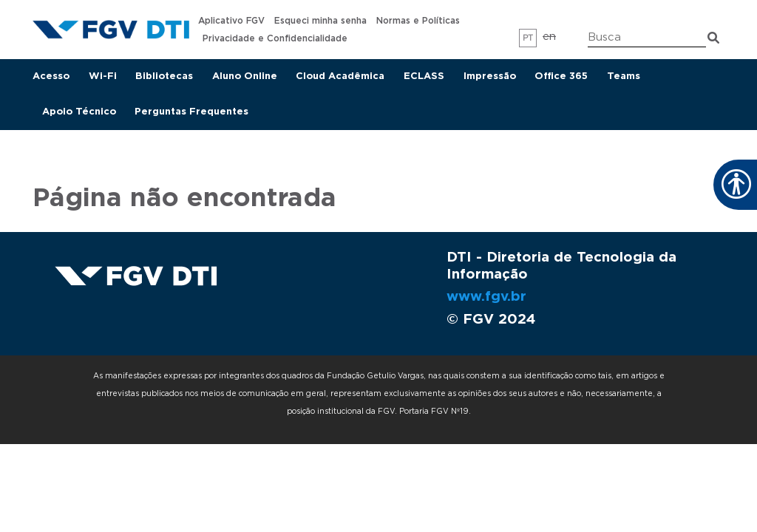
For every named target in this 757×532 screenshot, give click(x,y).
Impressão (490, 76)
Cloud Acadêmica (340, 76)
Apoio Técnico (79, 112)
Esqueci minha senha (320, 21)
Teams (624, 76)
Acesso (51, 76)
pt (528, 38)
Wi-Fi (103, 76)
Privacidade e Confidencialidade (275, 38)
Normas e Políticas (418, 21)
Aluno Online (245, 76)
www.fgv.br (486, 297)
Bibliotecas (164, 76)
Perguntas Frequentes (191, 112)
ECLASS (424, 76)
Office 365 (561, 76)
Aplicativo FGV (231, 21)
